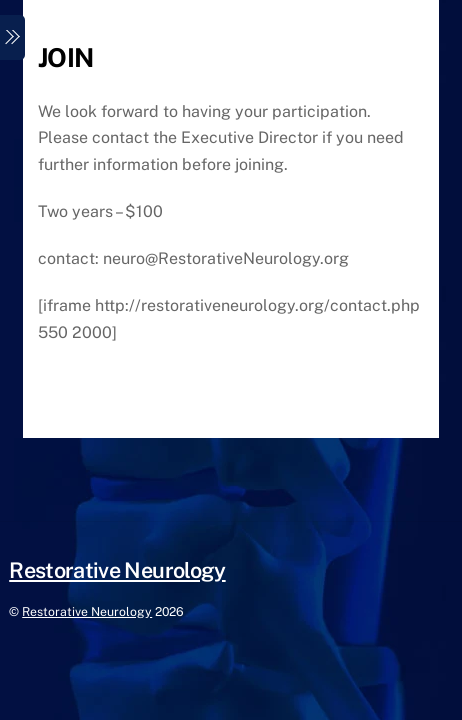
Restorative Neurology (87, 611)
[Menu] (12, 37)
